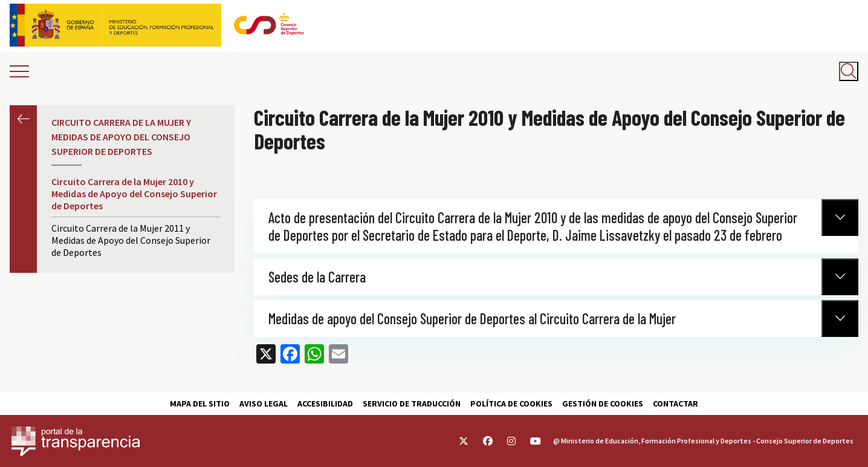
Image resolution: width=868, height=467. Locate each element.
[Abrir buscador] (849, 71)
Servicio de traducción (412, 403)
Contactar (675, 403)
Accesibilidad (325, 403)
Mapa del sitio (200, 403)
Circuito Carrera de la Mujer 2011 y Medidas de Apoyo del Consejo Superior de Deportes (131, 240)
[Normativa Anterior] (840, 217)
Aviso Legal (264, 403)
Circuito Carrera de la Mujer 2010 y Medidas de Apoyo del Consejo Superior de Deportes (134, 194)
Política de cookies (511, 403)
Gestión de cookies (603, 403)
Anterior (23, 119)
